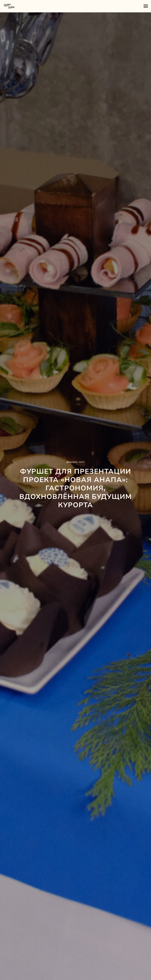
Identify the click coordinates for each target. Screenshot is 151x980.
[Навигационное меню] (146, 6)
